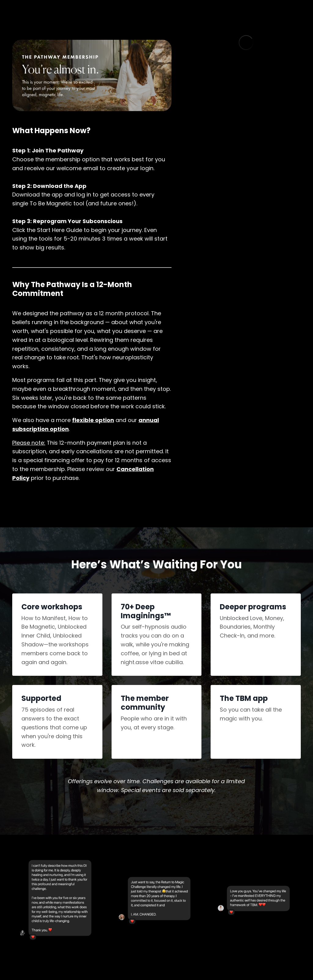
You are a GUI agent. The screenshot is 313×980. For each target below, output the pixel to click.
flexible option (93, 420)
